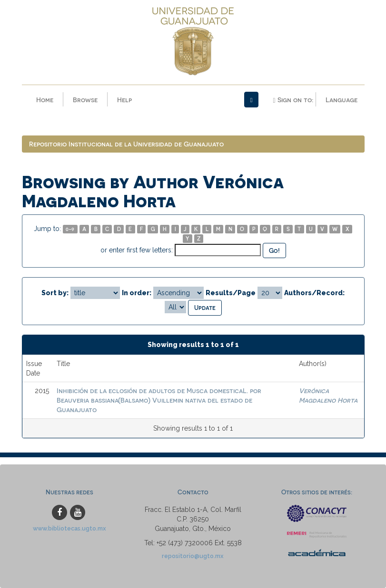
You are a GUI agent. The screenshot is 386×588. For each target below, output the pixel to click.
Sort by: (55, 293)
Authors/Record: (314, 293)
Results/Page (231, 293)
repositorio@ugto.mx (193, 556)
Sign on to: (293, 100)
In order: (137, 293)
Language (341, 100)
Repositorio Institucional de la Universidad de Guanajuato (126, 144)
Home (45, 100)
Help (124, 100)
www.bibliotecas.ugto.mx (69, 528)
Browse (85, 100)
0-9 (70, 229)
